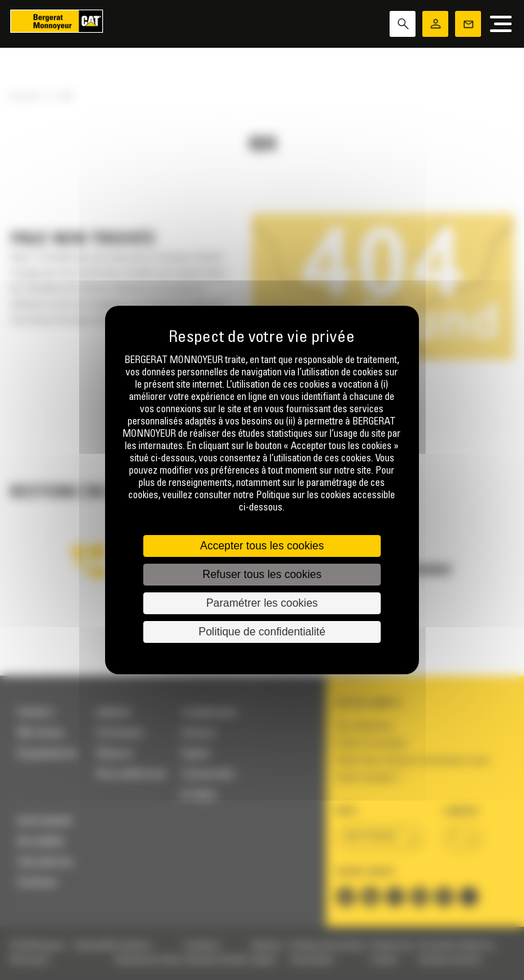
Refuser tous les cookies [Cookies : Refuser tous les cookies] (262, 574)
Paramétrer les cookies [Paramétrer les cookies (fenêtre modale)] (262, 603)
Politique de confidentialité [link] (262, 632)
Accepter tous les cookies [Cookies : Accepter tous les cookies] (262, 546)
